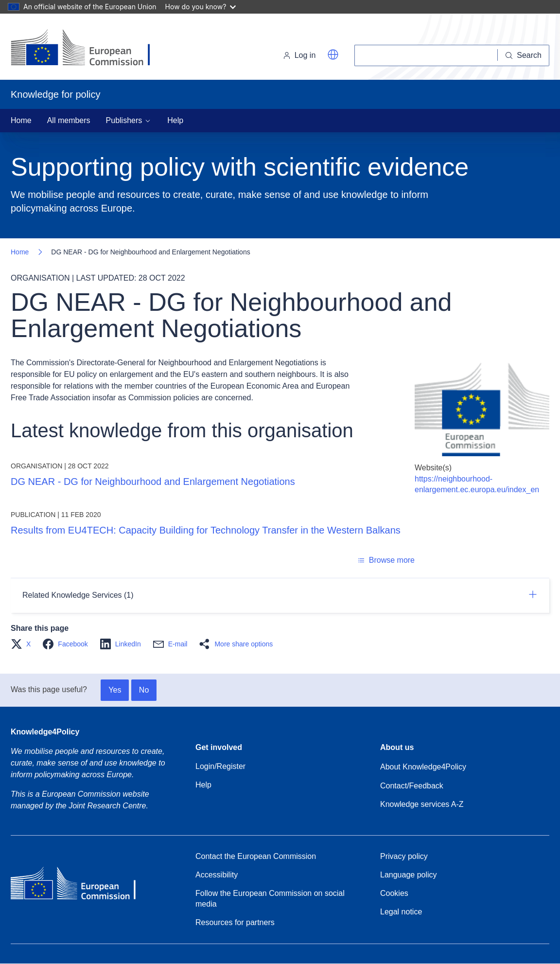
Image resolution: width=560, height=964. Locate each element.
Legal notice (401, 912)
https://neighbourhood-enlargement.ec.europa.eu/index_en (477, 484)
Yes (115, 690)
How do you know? (201, 7)
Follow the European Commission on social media (270, 899)
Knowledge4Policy (45, 732)
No (144, 690)
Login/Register (220, 766)
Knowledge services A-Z (422, 804)
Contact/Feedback (412, 786)
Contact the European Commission (256, 856)
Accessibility (217, 875)
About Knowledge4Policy (423, 767)
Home (21, 120)
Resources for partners (235, 922)
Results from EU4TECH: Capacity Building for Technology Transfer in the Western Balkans (206, 530)
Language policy (409, 875)
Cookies (394, 893)
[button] (333, 54)
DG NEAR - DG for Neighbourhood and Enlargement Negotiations (153, 482)
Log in (299, 55)
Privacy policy (404, 856)
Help (175, 120)
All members (69, 120)
